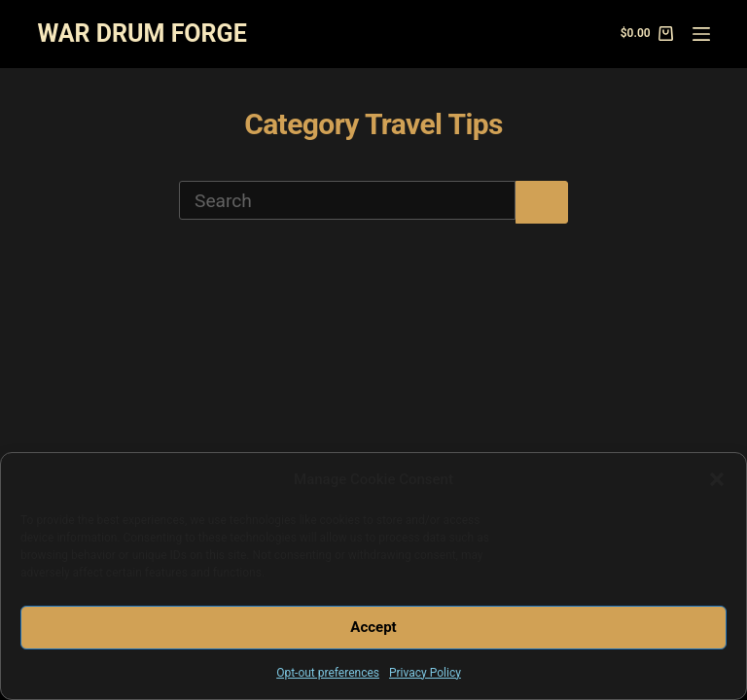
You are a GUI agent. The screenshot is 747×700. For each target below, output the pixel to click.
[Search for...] (347, 200)
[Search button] (542, 202)
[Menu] (701, 34)
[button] (717, 479)
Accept (373, 627)
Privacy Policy (425, 673)
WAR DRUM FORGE (142, 34)
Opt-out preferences (328, 673)
